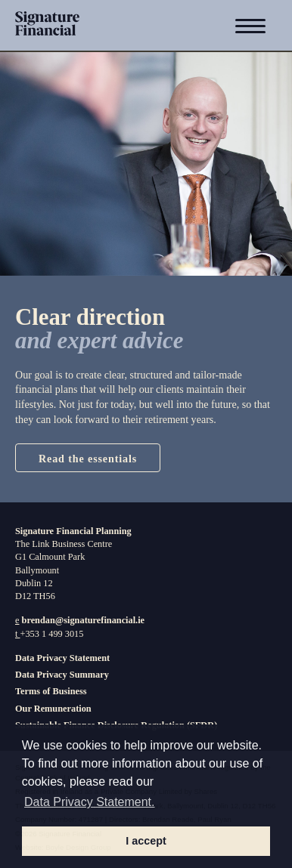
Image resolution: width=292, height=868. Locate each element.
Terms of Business (51, 691)
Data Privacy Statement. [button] (90, 802)
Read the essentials (88, 459)
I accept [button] (146, 841)
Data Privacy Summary (62, 675)
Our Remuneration (53, 709)
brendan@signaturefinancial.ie (84, 620)
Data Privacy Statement (62, 658)
